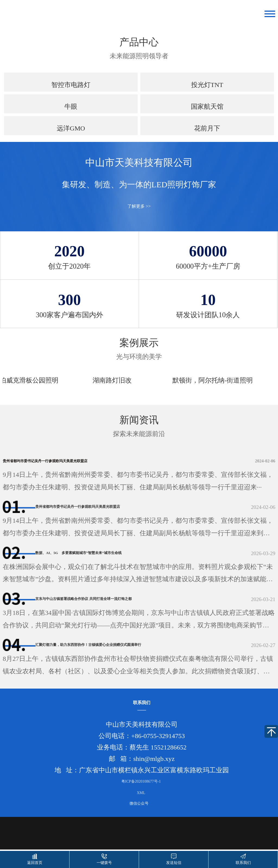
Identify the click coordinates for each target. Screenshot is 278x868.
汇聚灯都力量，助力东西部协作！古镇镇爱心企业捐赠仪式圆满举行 (140, 661)
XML (141, 811)
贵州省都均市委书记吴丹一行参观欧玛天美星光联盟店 (87, 461)
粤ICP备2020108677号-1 (141, 800)
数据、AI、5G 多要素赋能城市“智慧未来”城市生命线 (121, 560)
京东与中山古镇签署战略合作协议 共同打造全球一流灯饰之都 (132, 610)
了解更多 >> (139, 206)
